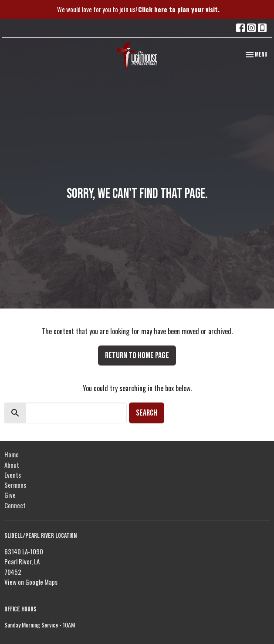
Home (12, 454)
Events (13, 475)
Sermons (15, 485)
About (12, 465)
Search (147, 413)
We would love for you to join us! (138, 9)
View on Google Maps (31, 582)
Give (10, 495)
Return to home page (137, 356)
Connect (15, 505)
